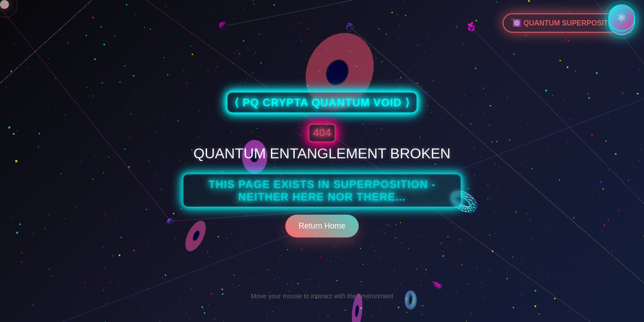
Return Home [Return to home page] (322, 226)
